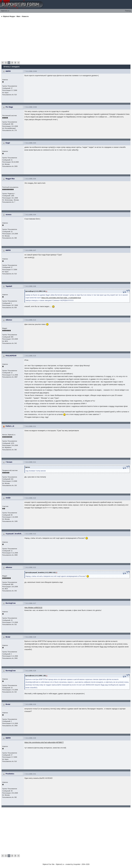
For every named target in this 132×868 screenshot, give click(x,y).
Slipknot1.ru (5, 11)
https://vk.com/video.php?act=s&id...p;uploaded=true (61, 298)
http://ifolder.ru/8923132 (33, 608)
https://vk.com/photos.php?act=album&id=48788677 (44, 742)
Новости (25, 16)
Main (18, 16)
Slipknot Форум (9, 16)
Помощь (128, 11)
